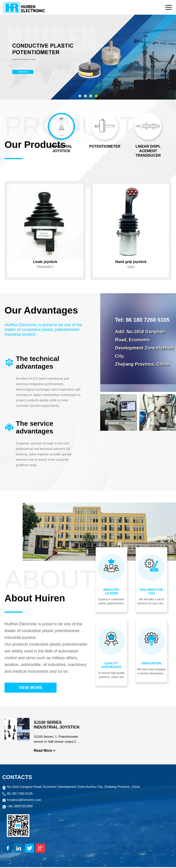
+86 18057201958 (20, 807)
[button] (80, 96)
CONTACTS (17, 778)
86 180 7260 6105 (20, 795)
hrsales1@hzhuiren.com (24, 801)
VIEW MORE (30, 688)
